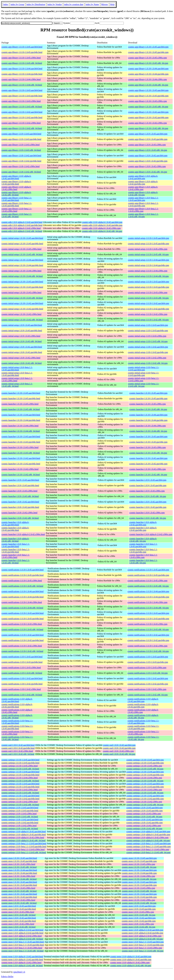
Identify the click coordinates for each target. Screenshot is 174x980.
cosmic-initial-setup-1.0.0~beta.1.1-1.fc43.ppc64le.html (17, 374)
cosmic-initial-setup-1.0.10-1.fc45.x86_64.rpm (148, 254)
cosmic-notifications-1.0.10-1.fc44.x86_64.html (22, 608)
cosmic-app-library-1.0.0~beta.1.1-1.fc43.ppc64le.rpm (143, 204)
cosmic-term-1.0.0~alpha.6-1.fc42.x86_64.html (22, 966)
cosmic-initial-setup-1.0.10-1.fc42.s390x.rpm (148, 314)
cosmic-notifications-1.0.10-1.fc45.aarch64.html (23, 570)
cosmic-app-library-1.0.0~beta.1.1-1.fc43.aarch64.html (17, 199)
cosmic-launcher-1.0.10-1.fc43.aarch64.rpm (148, 437)
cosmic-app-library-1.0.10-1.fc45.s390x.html (21, 58)
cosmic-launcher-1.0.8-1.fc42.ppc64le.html (20, 507)
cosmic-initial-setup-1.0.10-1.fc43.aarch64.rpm (149, 282)
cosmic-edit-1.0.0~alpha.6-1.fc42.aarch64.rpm (102, 222)
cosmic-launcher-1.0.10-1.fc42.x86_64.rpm (148, 475)
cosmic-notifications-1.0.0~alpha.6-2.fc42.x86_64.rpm (143, 716)
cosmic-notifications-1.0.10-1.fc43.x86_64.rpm (148, 629)
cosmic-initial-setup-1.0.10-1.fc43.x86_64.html (22, 298)
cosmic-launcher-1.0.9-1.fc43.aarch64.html (20, 480)
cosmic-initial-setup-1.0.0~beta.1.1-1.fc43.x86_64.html (17, 385)
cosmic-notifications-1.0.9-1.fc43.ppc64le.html (22, 662)
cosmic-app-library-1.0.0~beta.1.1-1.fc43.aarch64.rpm (143, 199)
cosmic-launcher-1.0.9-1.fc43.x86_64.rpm (148, 496)
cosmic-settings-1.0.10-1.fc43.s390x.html (20, 790)
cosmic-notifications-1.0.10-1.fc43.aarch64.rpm (148, 613)
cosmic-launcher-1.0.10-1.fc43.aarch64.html (21, 437)
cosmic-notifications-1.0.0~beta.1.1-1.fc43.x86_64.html (17, 738)
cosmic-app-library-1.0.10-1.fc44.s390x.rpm (147, 79)
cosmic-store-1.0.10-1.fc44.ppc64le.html (19, 873)
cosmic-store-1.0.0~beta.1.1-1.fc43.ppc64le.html (23, 945)
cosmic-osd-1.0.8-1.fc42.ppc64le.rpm (119, 748)
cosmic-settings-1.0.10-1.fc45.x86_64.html (20, 769)
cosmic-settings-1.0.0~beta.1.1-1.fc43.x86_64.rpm (148, 852)
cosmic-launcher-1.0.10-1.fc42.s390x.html (20, 469)
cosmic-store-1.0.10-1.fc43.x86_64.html (19, 891)
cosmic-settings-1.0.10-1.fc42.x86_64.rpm (145, 805)
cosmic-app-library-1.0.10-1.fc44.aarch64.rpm (148, 69)
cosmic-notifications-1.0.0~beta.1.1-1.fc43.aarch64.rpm (143, 722)
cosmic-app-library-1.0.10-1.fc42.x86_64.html (22, 128)
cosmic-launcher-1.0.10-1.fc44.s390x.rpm (148, 426)
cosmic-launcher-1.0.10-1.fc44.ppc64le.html (21, 420)
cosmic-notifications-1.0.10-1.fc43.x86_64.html (22, 629)
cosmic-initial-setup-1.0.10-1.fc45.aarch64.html (22, 238)
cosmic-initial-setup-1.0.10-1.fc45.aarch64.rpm (149, 238)
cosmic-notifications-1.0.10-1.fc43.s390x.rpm (147, 624)
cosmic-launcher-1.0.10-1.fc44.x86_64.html (21, 431)
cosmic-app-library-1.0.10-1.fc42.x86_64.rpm (148, 128)
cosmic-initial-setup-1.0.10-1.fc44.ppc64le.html (22, 265)
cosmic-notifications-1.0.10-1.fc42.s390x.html (22, 646)
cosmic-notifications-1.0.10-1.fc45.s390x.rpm (147, 581)
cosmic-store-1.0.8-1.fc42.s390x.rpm (138, 924)
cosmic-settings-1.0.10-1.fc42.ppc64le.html (20, 799)
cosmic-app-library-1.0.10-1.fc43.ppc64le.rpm (148, 96)
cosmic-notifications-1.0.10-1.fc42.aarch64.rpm (148, 635)
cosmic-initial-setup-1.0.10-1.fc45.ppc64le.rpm (149, 244)
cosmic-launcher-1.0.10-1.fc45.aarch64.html (21, 393)
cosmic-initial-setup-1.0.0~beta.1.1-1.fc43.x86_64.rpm (143, 385)
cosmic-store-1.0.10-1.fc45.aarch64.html (19, 858)
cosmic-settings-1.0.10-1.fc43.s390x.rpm (144, 790)
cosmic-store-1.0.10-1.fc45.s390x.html (18, 864)
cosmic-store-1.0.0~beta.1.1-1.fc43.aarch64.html (23, 942)
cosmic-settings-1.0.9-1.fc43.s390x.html (19, 814)
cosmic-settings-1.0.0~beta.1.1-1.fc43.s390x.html (23, 849)
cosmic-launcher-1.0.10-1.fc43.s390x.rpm (148, 447)
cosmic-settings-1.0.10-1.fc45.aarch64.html (20, 760)
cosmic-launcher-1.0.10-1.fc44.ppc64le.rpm (148, 420)
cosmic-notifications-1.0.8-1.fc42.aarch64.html (22, 678)
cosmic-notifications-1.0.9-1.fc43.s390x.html (21, 668)
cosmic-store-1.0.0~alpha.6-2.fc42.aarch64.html (22, 930)
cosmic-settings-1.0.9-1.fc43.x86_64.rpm (144, 817)
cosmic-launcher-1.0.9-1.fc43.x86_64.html (20, 496)
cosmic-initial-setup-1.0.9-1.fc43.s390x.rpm (147, 336)
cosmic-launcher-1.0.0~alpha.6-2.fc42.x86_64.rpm (143, 540)
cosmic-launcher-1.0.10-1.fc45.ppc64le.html (21, 398)
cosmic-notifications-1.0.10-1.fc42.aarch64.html (23, 635)
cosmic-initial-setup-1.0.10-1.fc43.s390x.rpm (148, 292)
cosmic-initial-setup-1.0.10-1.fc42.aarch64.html (22, 303)
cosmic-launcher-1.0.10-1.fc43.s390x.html (20, 447)
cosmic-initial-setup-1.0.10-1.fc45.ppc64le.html (22, 244)
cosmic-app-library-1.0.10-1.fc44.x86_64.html (22, 85)
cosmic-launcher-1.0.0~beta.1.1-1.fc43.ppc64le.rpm (143, 551)
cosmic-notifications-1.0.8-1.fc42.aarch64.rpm (148, 678)
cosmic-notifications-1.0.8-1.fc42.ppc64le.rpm (148, 684)
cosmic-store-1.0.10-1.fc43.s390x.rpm (138, 888)
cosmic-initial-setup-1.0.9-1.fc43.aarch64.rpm (148, 325)
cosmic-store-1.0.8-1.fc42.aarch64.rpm (139, 918)
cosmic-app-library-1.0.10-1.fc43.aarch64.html (22, 90)
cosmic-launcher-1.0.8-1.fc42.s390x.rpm (147, 513)
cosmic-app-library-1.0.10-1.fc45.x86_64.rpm (148, 63)
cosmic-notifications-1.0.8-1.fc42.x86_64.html (22, 695)
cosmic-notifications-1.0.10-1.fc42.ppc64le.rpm (148, 640)
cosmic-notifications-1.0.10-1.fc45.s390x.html (22, 581)
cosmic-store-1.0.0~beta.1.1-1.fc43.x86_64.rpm (142, 951)
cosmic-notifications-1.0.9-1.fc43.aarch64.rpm (148, 657)
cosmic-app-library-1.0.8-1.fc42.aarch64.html (21, 156)
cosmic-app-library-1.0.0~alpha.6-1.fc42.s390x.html (16, 188)
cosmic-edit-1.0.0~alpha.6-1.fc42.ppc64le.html (22, 225)
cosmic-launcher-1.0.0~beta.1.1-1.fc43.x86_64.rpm (143, 562)
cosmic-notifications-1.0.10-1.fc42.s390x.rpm (147, 646)
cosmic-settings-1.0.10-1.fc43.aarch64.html (20, 784)
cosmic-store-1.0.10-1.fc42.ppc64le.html (19, 897)
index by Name (92, 4)
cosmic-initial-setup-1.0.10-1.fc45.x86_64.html (22, 254)
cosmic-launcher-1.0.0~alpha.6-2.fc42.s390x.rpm (151, 534)
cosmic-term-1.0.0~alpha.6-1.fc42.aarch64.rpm (131, 957)
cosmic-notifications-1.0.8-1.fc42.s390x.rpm (147, 689)
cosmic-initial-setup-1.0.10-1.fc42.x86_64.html (22, 320)
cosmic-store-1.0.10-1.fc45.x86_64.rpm (139, 867)
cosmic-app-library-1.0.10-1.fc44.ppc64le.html (22, 74)
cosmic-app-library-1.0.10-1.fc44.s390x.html (21, 79)
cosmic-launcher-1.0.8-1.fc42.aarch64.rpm (148, 502)
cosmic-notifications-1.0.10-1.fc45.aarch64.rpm (148, 570)
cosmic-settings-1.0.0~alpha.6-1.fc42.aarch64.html (24, 832)
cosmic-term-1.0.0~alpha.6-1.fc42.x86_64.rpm (130, 966)
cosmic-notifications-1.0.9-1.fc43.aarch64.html (22, 657)
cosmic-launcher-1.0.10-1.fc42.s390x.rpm (148, 469)
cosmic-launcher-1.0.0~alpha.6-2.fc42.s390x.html (23, 534)
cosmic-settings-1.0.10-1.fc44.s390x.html (20, 778)
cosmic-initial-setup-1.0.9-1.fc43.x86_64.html (22, 341)
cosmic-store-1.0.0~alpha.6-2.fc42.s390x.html (22, 936)
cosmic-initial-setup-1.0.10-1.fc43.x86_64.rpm (148, 298)
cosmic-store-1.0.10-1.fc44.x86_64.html (19, 879)
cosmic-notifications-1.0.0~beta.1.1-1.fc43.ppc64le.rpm (143, 727)
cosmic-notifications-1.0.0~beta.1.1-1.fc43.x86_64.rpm (143, 738)
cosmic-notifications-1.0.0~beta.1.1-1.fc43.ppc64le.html (17, 727)
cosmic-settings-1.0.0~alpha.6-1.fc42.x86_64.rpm (148, 841)
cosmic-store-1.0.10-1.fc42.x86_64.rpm (139, 903)
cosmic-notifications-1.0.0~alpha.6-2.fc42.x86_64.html (17, 716)
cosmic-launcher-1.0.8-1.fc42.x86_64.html (20, 518)
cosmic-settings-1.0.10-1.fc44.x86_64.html (20, 781)
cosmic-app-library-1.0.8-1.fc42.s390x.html (21, 166)
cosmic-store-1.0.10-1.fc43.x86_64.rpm (139, 891)
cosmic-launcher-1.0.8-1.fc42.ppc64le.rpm (148, 507)
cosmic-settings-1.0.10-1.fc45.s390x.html (20, 766)
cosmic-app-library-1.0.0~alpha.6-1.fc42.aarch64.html (16, 177)
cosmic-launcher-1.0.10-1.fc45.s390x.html (20, 404)
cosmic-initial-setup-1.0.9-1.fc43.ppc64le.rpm (148, 331)
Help (112, 4)
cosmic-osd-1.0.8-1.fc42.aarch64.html (18, 745)
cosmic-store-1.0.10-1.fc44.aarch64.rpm (139, 870)
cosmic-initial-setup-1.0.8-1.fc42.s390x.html (21, 358)
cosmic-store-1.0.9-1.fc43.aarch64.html (19, 906)
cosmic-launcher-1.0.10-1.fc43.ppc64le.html (21, 442)
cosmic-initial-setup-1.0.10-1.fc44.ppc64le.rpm (149, 265)
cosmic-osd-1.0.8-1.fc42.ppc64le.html (18, 748)
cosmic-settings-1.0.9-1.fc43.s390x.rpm (144, 814)
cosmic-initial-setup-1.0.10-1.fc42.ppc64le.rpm (149, 309)
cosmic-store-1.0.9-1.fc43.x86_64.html (18, 915)
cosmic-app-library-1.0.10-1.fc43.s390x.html (21, 101)
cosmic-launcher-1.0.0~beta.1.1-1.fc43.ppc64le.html (16, 551)
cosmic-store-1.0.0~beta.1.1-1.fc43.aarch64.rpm (143, 942)
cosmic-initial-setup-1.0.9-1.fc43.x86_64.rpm (148, 341)
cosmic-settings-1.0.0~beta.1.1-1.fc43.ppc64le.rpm (148, 846)
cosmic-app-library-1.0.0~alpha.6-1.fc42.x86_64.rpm (143, 194)
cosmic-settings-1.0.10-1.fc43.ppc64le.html (20, 787)
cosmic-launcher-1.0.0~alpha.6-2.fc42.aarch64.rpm (143, 523)
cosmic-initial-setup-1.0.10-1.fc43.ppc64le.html (22, 287)
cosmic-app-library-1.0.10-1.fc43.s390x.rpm (147, 101)
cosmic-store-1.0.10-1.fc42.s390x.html (18, 900)
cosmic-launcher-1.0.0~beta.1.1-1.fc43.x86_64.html (16, 562)
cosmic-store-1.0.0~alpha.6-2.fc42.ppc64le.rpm (142, 933)
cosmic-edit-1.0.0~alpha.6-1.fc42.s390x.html (21, 228)
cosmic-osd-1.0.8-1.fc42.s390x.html (17, 751)
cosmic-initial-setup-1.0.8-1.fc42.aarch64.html (22, 347)
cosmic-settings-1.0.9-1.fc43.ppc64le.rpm (144, 811)
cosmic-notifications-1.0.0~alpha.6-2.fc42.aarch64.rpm (143, 700)
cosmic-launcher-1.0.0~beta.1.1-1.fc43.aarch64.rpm (143, 545)
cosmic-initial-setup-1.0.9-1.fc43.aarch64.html (22, 325)
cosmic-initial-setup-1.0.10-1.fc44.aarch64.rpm (149, 260)
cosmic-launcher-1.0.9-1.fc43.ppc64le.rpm (148, 485)
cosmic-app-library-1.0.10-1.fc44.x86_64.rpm (148, 85)
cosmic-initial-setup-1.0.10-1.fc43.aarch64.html (22, 282)
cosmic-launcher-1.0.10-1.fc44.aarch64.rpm (148, 415)
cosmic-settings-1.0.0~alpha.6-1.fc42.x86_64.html (23, 841)
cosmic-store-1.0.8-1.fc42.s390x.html (18, 924)
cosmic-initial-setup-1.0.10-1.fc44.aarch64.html (22, 260)
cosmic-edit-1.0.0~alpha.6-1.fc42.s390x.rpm (101, 228)
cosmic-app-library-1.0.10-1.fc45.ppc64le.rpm (148, 52)
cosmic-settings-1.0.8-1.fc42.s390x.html (19, 826)
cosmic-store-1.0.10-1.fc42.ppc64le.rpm (139, 897)
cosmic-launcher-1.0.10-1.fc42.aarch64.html (21, 458)
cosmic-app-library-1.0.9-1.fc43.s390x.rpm (147, 145)
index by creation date (74, 4)
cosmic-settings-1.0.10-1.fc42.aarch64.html (20, 796)
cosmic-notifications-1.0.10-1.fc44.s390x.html (22, 602)
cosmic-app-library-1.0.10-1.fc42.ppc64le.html (22, 117)
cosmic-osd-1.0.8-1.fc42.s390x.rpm (118, 751)
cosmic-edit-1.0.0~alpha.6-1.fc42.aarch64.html (22, 222)
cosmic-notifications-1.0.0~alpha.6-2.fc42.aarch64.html (17, 700)
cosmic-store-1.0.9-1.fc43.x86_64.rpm (138, 915)
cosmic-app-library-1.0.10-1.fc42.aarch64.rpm (148, 112)
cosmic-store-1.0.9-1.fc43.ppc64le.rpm (139, 909)
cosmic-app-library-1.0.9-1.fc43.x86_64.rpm (148, 150)
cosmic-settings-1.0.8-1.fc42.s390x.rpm (144, 826)
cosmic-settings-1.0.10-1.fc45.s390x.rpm (144, 766)
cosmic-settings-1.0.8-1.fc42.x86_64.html (20, 829)
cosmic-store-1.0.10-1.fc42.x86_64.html (19, 903)
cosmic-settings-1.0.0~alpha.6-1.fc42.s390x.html (23, 838)
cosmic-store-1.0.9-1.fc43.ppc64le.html (19, 909)
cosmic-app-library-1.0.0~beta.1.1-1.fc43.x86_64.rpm (143, 215)
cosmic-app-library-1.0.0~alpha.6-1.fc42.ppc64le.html (16, 183)
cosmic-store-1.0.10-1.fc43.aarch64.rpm (139, 882)
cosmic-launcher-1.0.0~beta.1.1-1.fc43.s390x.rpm (143, 556)
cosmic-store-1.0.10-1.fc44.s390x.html (18, 876)
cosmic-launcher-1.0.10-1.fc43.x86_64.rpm (148, 453)
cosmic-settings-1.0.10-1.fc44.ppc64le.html (20, 775)
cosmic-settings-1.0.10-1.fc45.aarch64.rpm (145, 760)
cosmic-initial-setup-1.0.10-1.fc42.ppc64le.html (22, 309)
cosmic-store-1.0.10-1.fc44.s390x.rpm (138, 876)
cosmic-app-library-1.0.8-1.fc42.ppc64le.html (21, 161)
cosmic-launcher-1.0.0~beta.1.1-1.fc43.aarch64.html (16, 545)
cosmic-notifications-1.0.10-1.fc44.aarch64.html (23, 591)
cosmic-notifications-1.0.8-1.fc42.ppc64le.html (22, 684)
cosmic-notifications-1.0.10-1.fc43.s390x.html (22, 624)
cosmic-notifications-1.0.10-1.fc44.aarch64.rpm (148, 591)
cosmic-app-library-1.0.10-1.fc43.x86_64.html (22, 107)
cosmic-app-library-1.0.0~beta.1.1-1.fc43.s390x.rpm (143, 210)
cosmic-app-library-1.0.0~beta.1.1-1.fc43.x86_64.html (17, 215)
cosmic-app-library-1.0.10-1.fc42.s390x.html (21, 123)
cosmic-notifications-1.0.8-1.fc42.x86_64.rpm (148, 695)
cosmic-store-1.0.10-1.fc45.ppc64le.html (19, 861)
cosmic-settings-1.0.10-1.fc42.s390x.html (20, 802)
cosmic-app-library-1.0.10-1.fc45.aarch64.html (22, 47)
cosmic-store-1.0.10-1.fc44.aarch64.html (19, 870)
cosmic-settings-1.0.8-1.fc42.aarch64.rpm (144, 820)
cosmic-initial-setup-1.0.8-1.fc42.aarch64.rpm (148, 347)
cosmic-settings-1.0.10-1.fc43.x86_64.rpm (145, 793)
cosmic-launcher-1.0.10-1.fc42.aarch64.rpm (148, 458)
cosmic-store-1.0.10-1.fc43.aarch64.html (19, 882)
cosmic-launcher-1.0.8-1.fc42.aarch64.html (20, 502)
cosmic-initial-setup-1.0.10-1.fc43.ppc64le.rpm (149, 287)
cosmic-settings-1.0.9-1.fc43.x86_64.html (20, 817)
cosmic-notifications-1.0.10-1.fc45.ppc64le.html (23, 575)
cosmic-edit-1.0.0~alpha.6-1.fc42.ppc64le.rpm (102, 225)
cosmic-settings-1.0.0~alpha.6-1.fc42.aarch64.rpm (148, 832)
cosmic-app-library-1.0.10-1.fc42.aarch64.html (22, 112)
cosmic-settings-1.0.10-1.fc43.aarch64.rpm (145, 784)
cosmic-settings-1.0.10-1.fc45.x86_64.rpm (145, 769)
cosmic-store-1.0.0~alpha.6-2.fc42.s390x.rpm (142, 936)
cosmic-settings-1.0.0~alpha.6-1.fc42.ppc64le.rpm (148, 835)
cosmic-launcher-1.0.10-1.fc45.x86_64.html (21, 409)
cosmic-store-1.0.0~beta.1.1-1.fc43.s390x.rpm (142, 948)
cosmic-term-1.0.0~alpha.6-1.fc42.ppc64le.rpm (131, 960)
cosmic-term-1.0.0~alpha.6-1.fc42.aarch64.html (22, 957)
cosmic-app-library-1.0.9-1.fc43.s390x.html (21, 145)
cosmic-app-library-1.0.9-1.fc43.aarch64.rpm (148, 134)
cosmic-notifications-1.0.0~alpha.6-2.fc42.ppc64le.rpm (143, 706)
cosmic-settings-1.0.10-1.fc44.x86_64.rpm (145, 781)
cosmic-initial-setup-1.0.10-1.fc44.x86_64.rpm (148, 276)
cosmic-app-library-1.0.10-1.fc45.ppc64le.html (22, 52)
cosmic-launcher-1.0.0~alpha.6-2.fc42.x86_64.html (15, 540)
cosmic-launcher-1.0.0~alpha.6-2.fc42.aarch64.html (15, 523)
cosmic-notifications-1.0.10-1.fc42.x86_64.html (22, 651)
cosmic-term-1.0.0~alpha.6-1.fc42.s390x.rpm (130, 963)
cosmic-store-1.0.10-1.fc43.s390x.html (18, 888)
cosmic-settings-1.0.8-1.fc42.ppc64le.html (20, 823)
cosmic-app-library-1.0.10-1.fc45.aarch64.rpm (148, 47)
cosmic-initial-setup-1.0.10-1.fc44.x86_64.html (22, 276)
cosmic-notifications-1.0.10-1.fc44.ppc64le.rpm (148, 597)
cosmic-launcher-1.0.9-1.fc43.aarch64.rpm (148, 480)
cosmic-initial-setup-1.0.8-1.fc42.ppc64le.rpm (148, 352)
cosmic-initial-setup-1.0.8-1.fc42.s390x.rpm (147, 358)
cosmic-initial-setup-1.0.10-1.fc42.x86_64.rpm (148, 320)
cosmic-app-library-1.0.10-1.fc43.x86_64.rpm (148, 107)
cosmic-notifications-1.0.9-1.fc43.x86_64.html (22, 673)
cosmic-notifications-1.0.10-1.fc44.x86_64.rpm (148, 608)
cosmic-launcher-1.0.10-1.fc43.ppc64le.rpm (148, 442)
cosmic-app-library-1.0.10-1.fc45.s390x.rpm (147, 58)
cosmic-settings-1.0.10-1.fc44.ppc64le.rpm (145, 775)
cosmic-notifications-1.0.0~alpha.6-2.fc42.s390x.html (17, 711)
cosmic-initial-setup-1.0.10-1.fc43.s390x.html (21, 292)
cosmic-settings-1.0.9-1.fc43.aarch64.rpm (144, 808)
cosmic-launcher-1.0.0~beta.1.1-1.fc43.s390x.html (16, 556)
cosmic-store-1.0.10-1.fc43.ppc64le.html (19, 885)
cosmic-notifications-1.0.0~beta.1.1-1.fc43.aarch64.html (17, 722)
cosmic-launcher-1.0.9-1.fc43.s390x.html (19, 491)
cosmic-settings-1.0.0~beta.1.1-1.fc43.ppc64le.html (24, 846)
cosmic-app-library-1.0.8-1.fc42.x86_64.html (21, 172)
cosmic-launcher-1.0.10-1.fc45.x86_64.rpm (148, 409)
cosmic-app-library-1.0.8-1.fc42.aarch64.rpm (148, 156)
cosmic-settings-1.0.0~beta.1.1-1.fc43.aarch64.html (24, 844)
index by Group (17, 4)
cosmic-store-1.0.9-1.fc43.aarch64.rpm (139, 906)
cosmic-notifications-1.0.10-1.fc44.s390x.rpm (147, 602)
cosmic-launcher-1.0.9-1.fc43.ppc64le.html (20, 485)
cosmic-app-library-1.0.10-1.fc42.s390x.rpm (147, 123)
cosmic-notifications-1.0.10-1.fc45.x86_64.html (22, 586)
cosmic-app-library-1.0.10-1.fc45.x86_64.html (22, 63)
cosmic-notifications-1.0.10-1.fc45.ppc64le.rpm (148, 575)
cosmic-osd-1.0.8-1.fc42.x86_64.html (18, 754)
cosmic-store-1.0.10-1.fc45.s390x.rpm (138, 864)
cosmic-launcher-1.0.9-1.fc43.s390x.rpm (147, 491)
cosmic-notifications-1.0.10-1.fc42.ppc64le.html (23, 640)
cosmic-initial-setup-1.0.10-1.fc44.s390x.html (21, 271)
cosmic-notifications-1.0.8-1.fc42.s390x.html (21, 689)
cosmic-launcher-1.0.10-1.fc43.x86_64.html (21, 453)
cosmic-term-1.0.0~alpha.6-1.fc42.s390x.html (21, 963)
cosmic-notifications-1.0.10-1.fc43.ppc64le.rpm (148, 619)
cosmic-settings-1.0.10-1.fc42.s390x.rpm (144, 802)
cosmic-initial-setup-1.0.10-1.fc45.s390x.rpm (148, 249)
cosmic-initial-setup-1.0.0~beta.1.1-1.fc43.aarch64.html (17, 369)
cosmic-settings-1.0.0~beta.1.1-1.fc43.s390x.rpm (148, 849)
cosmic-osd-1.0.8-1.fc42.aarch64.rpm (119, 745)
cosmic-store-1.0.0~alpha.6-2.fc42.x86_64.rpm (142, 939)
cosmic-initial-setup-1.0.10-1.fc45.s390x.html (21, 249)
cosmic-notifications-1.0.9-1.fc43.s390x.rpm (147, 668)
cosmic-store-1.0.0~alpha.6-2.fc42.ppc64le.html (22, 933)
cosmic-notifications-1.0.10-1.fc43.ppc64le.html (23, 619)
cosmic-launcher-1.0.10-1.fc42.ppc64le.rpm (148, 464)
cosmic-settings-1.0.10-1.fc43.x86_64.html (20, 793)
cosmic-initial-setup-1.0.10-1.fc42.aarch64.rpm (149, 303)
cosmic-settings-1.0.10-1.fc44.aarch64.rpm (145, 772)
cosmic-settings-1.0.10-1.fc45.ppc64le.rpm (145, 763)
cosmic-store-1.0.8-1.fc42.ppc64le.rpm (139, 921)
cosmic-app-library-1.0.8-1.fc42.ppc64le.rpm (148, 161)
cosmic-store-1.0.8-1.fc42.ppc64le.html (19, 921)
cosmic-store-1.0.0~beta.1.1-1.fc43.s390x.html (22, 948)
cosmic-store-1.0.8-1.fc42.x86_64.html (18, 927)
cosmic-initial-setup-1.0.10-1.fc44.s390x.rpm (148, 271)
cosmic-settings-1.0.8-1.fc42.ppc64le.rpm (144, 823)
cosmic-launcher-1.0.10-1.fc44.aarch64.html (21, 415)
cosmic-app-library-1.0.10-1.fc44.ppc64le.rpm (148, 74)
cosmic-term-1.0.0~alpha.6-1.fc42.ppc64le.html (22, 960)
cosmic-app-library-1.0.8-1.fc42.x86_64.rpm (148, 172)
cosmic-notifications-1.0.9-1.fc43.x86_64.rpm (148, 673)
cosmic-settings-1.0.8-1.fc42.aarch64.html (20, 820)
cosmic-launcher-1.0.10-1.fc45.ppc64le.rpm (148, 398)
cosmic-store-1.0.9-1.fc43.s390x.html (18, 912)
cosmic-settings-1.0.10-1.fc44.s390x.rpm (144, 778)
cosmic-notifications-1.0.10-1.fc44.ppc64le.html (23, 597)
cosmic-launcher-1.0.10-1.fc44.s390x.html (20, 426)
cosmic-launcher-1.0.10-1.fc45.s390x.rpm (148, 404)
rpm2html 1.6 (19, 972)
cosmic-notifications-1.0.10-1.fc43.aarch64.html (23, 613)
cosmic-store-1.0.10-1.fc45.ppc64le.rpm (139, 861)
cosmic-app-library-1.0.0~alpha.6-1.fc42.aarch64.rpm (143, 177)
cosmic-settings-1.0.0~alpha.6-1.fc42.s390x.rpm (147, 838)
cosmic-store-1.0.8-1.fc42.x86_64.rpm (138, 927)
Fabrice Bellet (7, 977)
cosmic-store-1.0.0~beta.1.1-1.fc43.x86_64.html (22, 951)
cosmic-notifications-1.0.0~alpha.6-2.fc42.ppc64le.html (17, 706)
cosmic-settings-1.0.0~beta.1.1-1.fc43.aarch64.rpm (148, 844)
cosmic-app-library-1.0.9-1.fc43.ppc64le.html (21, 139)
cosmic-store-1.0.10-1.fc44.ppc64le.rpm (139, 873)
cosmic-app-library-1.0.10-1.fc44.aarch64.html (22, 69)
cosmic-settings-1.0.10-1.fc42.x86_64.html (20, 805)
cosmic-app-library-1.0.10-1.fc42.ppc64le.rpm (148, 117)
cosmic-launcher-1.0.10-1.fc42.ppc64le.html (21, 464)
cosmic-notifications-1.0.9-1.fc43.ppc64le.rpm (148, 662)
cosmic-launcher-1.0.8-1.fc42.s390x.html (19, 513)
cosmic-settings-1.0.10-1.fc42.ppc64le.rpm (145, 799)
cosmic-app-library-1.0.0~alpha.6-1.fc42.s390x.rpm (143, 188)
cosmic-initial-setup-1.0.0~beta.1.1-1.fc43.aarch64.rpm (143, 369)
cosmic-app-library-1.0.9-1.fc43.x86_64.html (21, 150)
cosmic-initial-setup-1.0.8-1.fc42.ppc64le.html (22, 352)
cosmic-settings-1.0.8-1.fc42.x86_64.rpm (144, 829)
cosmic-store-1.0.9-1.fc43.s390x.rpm (138, 912)
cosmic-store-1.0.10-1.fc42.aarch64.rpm (139, 894)
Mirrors (105, 4)
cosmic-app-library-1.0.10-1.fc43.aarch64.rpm (148, 90)
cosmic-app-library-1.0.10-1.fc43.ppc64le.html (22, 96)
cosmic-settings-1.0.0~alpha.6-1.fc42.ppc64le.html (24, 835)
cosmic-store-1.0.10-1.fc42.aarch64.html (19, 894)
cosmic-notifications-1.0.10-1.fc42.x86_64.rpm (148, 651)
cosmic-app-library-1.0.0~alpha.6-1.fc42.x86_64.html (16, 194)
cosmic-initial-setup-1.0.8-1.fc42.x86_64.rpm (148, 363)
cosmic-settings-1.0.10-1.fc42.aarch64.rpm (145, 796)
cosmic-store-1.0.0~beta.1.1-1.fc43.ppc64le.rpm (143, 945)
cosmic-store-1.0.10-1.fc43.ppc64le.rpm (139, 885)
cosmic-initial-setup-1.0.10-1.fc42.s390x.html (21, 314)
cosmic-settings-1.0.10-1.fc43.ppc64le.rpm (145, 787)
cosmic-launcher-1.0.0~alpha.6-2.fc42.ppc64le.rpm (143, 529)
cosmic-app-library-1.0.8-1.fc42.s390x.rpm (147, 166)
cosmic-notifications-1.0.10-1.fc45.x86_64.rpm (148, 586)
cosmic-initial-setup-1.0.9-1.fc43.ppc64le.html (22, 331)
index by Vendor (55, 4)
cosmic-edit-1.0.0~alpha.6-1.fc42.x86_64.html (22, 231)
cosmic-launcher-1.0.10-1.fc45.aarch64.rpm (148, 393)
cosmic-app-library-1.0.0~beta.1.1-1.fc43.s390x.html (17, 210)
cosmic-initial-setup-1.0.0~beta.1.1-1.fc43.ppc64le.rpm (143, 374)
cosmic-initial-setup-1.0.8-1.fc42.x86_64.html (22, 363)
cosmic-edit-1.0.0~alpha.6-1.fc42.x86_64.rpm (102, 231)
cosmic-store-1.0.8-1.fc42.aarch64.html (19, 918)
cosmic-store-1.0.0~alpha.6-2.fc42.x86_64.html (22, 939)
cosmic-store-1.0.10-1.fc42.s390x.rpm (138, 900)
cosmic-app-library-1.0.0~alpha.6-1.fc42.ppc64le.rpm (143, 183)
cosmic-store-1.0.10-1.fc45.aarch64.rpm (139, 858)
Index (6, 4)
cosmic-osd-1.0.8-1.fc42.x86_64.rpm (119, 754)
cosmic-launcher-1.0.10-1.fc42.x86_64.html (21, 475)
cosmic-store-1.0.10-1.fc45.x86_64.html (19, 867)
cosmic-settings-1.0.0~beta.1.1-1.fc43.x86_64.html (24, 852)
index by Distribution (36, 4)
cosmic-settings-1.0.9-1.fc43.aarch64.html (20, 808)
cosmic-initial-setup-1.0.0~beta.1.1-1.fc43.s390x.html (17, 379)
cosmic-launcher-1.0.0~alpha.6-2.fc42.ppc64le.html (15, 529)
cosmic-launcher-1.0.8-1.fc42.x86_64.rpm (148, 518)
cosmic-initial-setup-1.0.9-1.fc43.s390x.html (21, 336)
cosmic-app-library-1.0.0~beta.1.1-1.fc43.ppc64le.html (17, 204)
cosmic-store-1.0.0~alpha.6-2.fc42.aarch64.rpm (142, 930)
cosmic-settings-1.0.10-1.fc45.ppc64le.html (20, 763)
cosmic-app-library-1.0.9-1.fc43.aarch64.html (21, 134)
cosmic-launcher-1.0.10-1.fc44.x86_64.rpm (148, 431)
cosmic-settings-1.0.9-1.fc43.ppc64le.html (20, 811)
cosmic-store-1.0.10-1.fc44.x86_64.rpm (139, 879)
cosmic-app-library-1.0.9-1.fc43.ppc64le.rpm (148, 139)
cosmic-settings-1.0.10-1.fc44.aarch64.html (20, 772)
